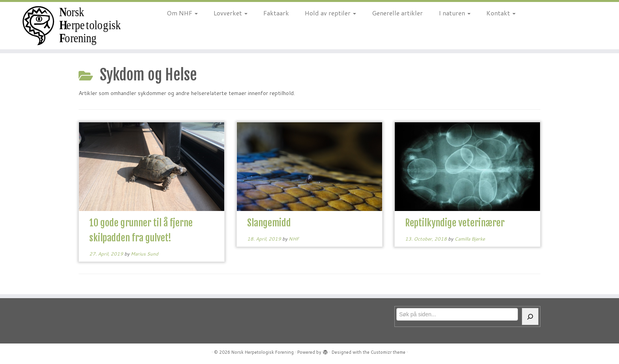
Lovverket (231, 13)
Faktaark (276, 13)
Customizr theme (388, 352)
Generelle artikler (397, 13)
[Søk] (530, 316)
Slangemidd (269, 223)
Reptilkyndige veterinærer (455, 223)
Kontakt (501, 13)
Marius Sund (144, 254)
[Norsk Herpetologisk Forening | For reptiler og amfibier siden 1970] (71, 26)
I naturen (455, 13)
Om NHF (182, 13)
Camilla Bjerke (470, 239)
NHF (294, 239)
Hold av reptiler (330, 13)
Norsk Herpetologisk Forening (263, 352)
